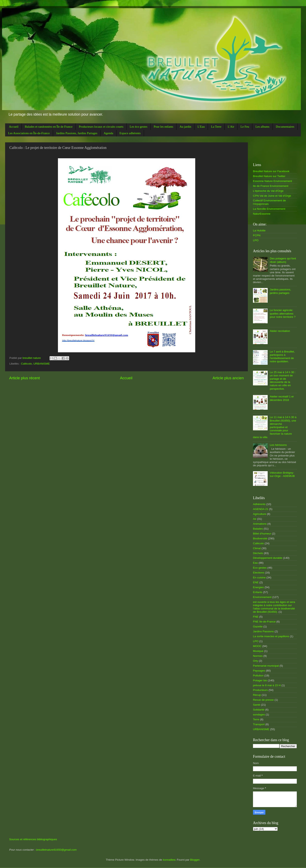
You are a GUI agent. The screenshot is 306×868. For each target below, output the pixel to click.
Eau (255, 563)
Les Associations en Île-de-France (29, 133)
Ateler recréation (280, 331)
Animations (260, 524)
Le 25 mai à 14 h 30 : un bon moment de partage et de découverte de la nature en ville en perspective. (283, 380)
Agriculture (260, 514)
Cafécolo (26, 364)
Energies (258, 587)
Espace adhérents (130, 133)
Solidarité (259, 710)
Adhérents (259, 504)
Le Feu (245, 127)
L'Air (231, 127)
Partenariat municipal (266, 666)
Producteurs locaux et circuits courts (101, 127)
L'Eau (201, 127)
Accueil (14, 127)
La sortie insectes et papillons (271, 636)
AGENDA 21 (261, 509)
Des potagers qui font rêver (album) (283, 260)
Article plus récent (24, 378)
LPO (256, 240)
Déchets (258, 553)
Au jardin (185, 127)
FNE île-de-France (264, 622)
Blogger (195, 860)
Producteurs (260, 690)
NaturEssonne (262, 214)
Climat (257, 548)
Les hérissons (278, 445)
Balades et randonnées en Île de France (49, 127)
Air (255, 519)
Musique (258, 651)
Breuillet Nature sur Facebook (271, 171)
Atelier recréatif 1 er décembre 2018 (282, 398)
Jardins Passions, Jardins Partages (77, 133)
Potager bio (260, 680)
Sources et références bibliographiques (33, 839)
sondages (259, 715)
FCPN (257, 235)
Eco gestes (260, 568)
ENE (256, 582)
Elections (259, 573)
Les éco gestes (139, 127)
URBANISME (42, 364)
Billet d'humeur (262, 534)
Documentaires (285, 127)
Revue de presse (263, 700)
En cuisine (259, 577)
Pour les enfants (163, 127)
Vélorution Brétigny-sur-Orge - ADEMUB (282, 474)
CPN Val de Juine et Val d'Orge (272, 196)
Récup (257, 695)
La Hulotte (259, 230)
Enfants (258, 592)
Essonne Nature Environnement (272, 181)
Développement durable (268, 558)
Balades (258, 529)
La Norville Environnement (269, 209)
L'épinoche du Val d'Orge (268, 191)
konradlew (169, 860)
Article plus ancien (228, 378)
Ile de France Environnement (271, 186)
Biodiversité (260, 538)
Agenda (108, 133)
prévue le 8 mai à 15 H (267, 685)
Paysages (259, 671)
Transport (259, 724)
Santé (257, 705)
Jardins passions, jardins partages (280, 291)
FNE (256, 617)
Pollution (258, 676)
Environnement (262, 597)
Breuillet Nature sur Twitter (269, 176)
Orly (256, 661)
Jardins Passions (263, 631)
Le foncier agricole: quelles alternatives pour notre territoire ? (283, 313)
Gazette (258, 626)
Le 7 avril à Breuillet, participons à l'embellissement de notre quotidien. (282, 357)
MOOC (257, 646)
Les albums (262, 127)
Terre (256, 719)
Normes (258, 656)
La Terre (216, 127)
